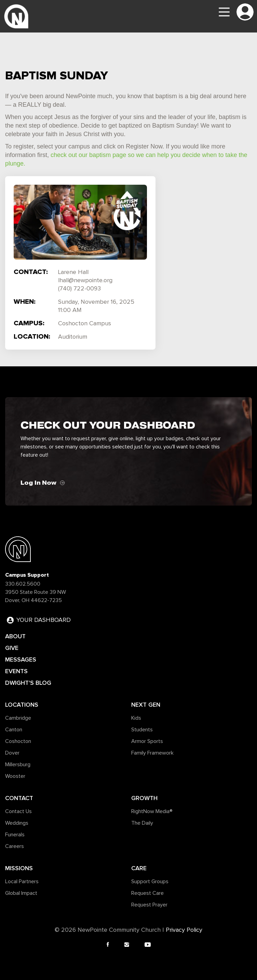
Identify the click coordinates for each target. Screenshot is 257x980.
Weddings (17, 823)
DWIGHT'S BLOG (28, 683)
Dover (12, 753)
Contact (19, 798)
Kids (136, 718)
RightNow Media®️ (152, 811)
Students (142, 730)
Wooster (15, 776)
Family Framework (152, 753)
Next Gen (146, 705)
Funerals (15, 835)
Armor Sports (147, 741)
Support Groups (150, 881)
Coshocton (18, 741)
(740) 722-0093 (79, 289)
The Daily (142, 823)
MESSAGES (21, 659)
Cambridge (18, 718)
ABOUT (15, 636)
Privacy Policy (184, 930)
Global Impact (21, 893)
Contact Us (18, 811)
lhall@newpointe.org (85, 280)
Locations (22, 705)
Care (139, 868)
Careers (15, 846)
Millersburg (18, 765)
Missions (19, 868)
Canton (14, 730)
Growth (144, 798)
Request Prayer (149, 905)
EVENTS (16, 671)
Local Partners (22, 881)
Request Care (147, 893)
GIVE (12, 648)
